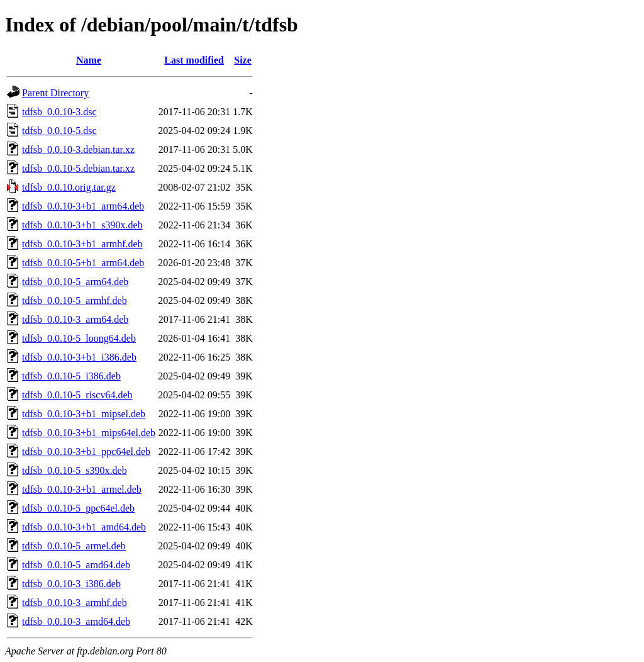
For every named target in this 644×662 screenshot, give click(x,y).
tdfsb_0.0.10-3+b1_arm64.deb (83, 206)
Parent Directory (55, 93)
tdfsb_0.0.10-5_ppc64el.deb (78, 508)
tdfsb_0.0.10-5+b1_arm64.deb (83, 263)
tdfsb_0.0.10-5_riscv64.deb (77, 395)
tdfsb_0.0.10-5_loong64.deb (79, 338)
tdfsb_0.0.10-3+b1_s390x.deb (82, 225)
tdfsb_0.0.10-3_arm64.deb (75, 319)
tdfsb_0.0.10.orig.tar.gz (69, 187)
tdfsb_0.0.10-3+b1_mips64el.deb (89, 433)
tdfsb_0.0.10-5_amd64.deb (76, 565)
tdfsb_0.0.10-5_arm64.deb (75, 282)
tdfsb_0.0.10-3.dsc (59, 112)
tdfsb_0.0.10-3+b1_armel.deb (82, 489)
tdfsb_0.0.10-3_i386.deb (71, 584)
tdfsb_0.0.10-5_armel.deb (74, 546)
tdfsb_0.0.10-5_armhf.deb (75, 300)
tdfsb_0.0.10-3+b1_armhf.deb (82, 244)
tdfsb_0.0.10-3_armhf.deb (75, 603)
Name (89, 60)
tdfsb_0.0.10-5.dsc (59, 131)
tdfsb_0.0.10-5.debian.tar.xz (78, 168)
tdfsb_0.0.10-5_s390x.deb (75, 470)
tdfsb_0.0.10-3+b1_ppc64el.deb (86, 452)
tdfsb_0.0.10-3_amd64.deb (76, 621)
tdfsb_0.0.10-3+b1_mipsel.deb (84, 414)
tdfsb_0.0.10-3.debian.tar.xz (78, 149)
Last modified (194, 60)
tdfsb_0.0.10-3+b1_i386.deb (79, 357)
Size (243, 60)
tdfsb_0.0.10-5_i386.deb (71, 376)
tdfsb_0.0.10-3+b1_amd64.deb (84, 527)
